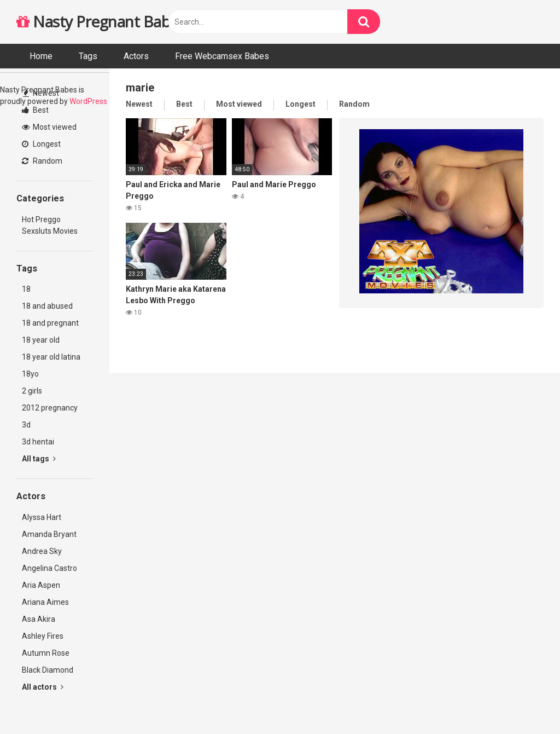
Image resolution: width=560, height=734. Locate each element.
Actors (136, 56)
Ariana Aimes (45, 602)
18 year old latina (51, 357)
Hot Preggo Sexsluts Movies (50, 225)
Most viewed (49, 127)
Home (41, 56)
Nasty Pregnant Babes (101, 21)
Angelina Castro (49, 568)
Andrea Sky (42, 551)
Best (35, 110)
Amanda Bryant (49, 534)
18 (26, 289)
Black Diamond (48, 670)
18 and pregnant (50, 323)
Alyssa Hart (42, 517)
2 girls (32, 391)
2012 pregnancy (50, 408)
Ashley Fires (43, 636)
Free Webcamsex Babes (222, 56)
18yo (30, 374)
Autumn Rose (46, 653)
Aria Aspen (41, 585)
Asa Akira (39, 619)
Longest (41, 144)
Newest (41, 93)
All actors (43, 687)
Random (42, 161)
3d (26, 425)
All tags (39, 459)
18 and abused (47, 306)
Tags (88, 56)
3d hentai (38, 442)
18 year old (41, 340)
